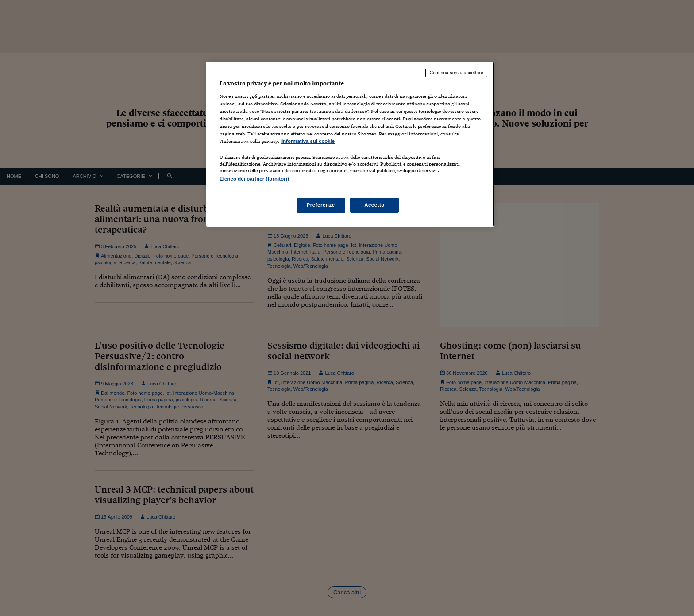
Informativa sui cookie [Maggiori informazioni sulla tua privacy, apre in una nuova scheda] (308, 141)
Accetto (374, 205)
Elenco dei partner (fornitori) (254, 179)
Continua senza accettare (456, 73)
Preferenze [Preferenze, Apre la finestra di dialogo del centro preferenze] (321, 205)
